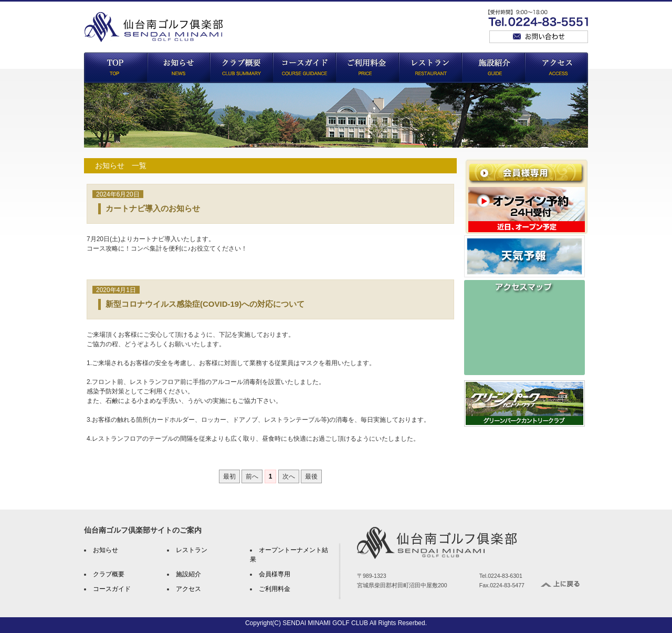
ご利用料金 (275, 589)
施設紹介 (188, 574)
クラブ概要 (109, 574)
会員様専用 (275, 574)
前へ (252, 476)
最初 (229, 476)
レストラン (192, 550)
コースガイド (112, 589)
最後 (311, 476)
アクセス (188, 589)
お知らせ (106, 550)
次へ (289, 476)
